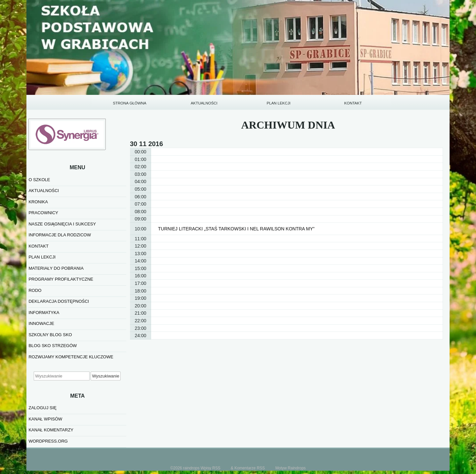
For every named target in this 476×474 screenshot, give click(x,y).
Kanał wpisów (45, 419)
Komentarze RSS (250, 468)
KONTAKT (353, 103)
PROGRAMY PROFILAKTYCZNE (61, 279)
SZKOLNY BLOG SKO (50, 335)
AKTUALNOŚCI (204, 103)
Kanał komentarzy (51, 430)
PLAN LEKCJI (279, 103)
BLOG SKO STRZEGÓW (53, 346)
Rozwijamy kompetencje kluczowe (71, 357)
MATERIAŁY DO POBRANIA (56, 268)
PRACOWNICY (43, 213)
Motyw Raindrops (291, 468)
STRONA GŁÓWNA (129, 103)
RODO (35, 290)
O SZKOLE (39, 180)
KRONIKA (38, 202)
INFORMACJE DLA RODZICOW (60, 235)
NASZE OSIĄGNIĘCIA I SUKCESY (62, 224)
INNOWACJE (41, 323)
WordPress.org (48, 441)
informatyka (44, 313)
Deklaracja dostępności (59, 301)
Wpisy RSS (211, 468)
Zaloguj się (42, 408)
